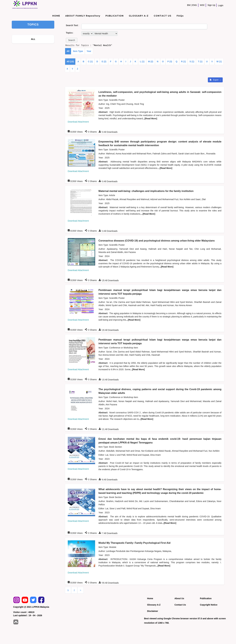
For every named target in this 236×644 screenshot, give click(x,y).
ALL (33, 39)
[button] (72, 40)
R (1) (183, 61)
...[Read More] (150, 119)
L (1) (142, 61)
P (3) (170, 61)
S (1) (192, 61)
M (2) (151, 61)
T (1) (200, 61)
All (68, 51)
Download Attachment (78, 122)
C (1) (90, 61)
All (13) (70, 61)
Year (89, 51)
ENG (194, 5)
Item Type (78, 51)
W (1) (219, 61)
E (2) (104, 61)
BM (189, 5)
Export (214, 80)
